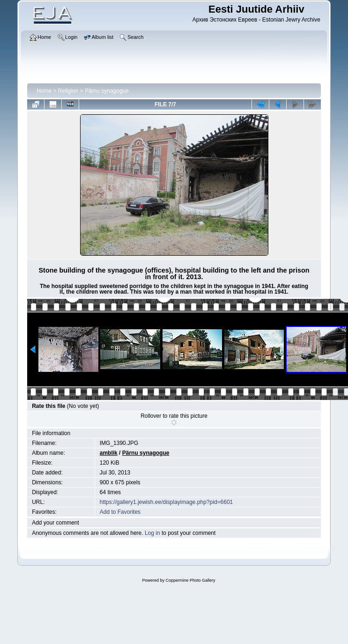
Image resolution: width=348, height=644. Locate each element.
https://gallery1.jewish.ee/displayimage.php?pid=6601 (167, 502)
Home (44, 91)
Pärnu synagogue (107, 91)
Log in (152, 533)
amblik (109, 453)
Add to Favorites (120, 512)
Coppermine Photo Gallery (190, 580)
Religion (68, 91)
